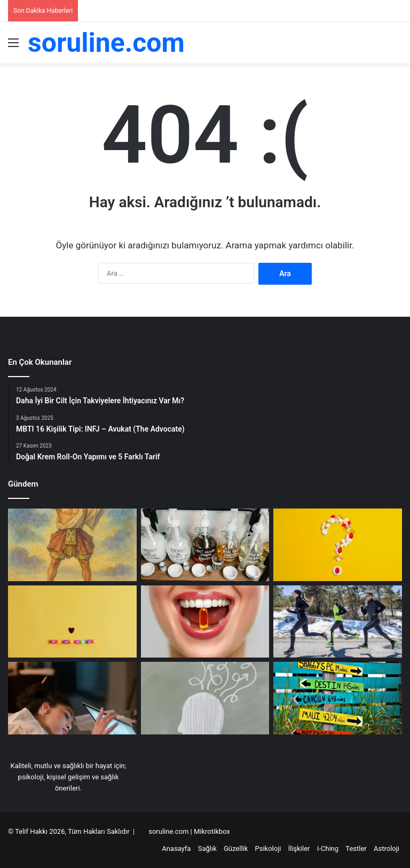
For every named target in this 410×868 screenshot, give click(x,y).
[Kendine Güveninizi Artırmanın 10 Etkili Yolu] (72, 622)
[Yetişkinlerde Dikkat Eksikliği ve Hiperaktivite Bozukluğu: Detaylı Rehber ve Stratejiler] (72, 698)
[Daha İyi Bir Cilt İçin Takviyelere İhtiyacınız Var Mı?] (205, 622)
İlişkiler (299, 849)
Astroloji (387, 849)
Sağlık (207, 849)
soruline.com (169, 831)
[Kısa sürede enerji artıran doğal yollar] (338, 622)
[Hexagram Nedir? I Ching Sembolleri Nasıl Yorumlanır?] (72, 545)
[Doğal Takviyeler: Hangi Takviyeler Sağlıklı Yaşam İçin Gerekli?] (338, 545)
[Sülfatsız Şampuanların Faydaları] (205, 545)
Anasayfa (176, 849)
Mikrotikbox (212, 831)
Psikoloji (268, 849)
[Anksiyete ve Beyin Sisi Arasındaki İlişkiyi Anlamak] (205, 698)
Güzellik (236, 849)
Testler (356, 849)
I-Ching (328, 849)
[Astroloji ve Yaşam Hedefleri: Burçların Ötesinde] (338, 698)
